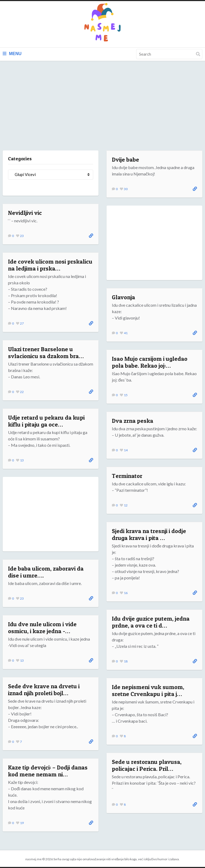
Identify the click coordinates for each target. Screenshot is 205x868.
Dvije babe (125, 159)
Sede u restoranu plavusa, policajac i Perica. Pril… (147, 765)
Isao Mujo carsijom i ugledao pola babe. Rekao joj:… (150, 362)
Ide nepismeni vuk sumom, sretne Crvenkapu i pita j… (148, 690)
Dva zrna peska (133, 421)
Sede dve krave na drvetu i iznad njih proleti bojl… (44, 690)
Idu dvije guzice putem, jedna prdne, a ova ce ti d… (151, 622)
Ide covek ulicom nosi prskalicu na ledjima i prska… (50, 265)
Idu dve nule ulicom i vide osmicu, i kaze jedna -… (42, 628)
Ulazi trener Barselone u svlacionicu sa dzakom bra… (46, 353)
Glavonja (123, 297)
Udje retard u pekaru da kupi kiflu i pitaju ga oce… (46, 421)
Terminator (127, 476)
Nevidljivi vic (25, 213)
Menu (12, 54)
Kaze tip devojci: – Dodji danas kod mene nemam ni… (48, 771)
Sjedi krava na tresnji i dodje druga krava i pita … (149, 534)
